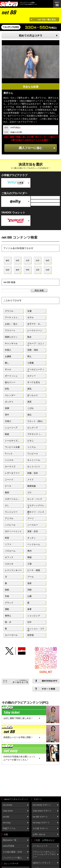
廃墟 (29, 557)
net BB (6, 817)
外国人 (8, 350)
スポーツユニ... (12, 499)
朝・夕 (8, 622)
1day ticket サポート (42, 811)
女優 (29, 311)
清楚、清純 (33, 350)
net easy (7, 823)
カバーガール (11, 635)
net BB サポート (40, 817)
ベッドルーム (34, 544)
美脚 (7, 408)
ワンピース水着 (12, 447)
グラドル (9, 311)
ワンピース (33, 454)
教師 (7, 492)
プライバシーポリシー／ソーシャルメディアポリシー (44, 854)
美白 (29, 415)
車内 (29, 551)
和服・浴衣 (33, 473)
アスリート (10, 330)
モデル (30, 317)
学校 (7, 596)
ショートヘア (11, 428)
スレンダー (10, 395)
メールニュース (40, 846)
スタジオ (9, 564)
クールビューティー (36, 370)
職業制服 (32, 486)
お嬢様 (8, 356)
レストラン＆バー (13, 570)
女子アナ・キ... (35, 324)
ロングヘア (33, 428)
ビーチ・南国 (34, 570)
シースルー (33, 525)
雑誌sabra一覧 (10, 840)
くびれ (30, 408)
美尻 (29, 402)
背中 (7, 415)
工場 (29, 564)
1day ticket (8, 811)
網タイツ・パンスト (36, 513)
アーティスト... (12, 317)
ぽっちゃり (33, 395)
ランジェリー (11, 512)
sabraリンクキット (42, 863)
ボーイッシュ (11, 376)
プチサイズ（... (35, 434)
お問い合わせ (39, 834)
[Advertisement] (16, 781)
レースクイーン (35, 330)
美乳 (29, 389)
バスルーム (10, 551)
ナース (8, 486)
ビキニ (30, 441)
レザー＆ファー (12, 473)
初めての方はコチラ (31, 36)
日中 (29, 622)
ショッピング (34, 616)
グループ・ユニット (36, 344)
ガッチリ (9, 402)
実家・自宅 (33, 531)
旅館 (7, 590)
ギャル (8, 369)
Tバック (9, 454)
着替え (8, 616)
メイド (30, 480)
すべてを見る (34, 382)
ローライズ (10, 467)
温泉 (29, 583)
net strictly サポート (42, 805)
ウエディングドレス (36, 506)
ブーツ (30, 518)
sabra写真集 (9, 846)
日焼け (8, 421)
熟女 (29, 337)
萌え (29, 356)
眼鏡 (7, 434)
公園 (29, 596)
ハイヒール (10, 525)
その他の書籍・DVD (12, 852)
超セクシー (10, 382)
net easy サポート (41, 823)
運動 (7, 609)
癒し (7, 363)
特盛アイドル (9, 828)
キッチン (32, 538)
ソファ (8, 544)
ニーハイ (9, 480)
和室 (7, 538)
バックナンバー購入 (12, 858)
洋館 (29, 590)
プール (30, 577)
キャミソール (34, 460)
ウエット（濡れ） (36, 421)
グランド (9, 603)
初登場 (30, 635)
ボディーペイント (13, 531)
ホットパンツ (34, 467)
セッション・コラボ (36, 629)
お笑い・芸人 (11, 324)
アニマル (9, 518)
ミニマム (32, 447)
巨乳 (7, 389)
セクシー (32, 376)
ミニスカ (9, 460)
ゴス (29, 492)
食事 (29, 609)
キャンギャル (11, 343)
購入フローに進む (31, 148)
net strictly (7, 805)
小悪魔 (30, 363)
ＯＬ (7, 505)
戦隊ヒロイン (11, 337)
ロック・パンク (35, 499)
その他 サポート (40, 828)
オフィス (9, 557)
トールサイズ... (12, 441)
